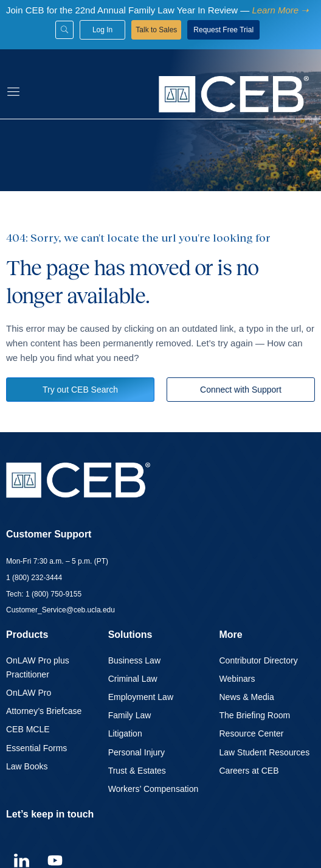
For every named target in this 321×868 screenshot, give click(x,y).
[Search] (64, 30)
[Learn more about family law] (279, 10)
